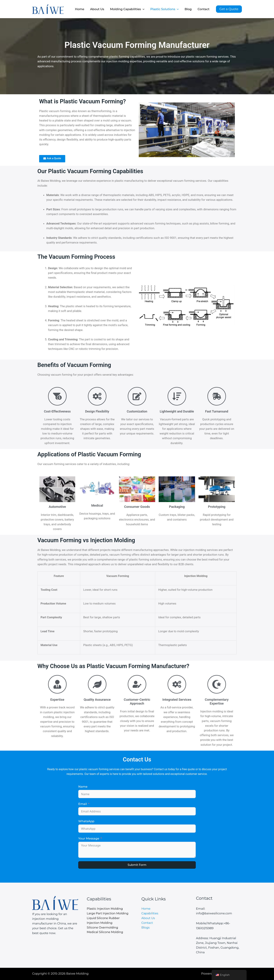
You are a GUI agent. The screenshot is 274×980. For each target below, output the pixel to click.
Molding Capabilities (127, 9)
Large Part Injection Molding (108, 913)
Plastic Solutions (164, 9)
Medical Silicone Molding (105, 932)
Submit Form (137, 865)
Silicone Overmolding (103, 928)
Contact (204, 9)
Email (83, 804)
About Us (97, 9)
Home (80, 9)
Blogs (146, 928)
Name (83, 787)
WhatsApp (86, 821)
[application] (143, 9)
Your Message (89, 838)
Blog (188, 9)
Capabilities (150, 913)
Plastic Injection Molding (105, 909)
